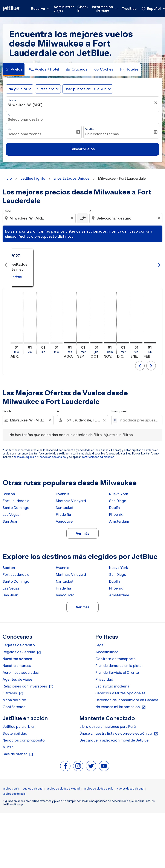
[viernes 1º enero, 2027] (136, 343)
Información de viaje (106, 9)
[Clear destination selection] (159, 218)
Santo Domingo (16, 508)
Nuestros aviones (17, 659)
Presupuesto (121, 411)
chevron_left (140, 366)
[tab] (14, 69)
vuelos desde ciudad (130, 789)
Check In (83, 9)
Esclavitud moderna (112, 686)
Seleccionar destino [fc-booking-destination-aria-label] (25, 119)
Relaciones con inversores (28, 686)
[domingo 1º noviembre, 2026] (110, 343)
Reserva (41, 9)
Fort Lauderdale (16, 501)
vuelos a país (11, 789)
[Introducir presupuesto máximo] (139, 420)
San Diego (118, 501)
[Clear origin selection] (73, 218)
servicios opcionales (53, 457)
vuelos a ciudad (33, 789)
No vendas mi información (121, 707)
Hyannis (63, 494)
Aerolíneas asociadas (21, 672)
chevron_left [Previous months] (6, 265)
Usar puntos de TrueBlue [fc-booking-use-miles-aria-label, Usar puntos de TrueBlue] (86, 89)
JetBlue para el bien (19, 727)
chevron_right (151, 366)
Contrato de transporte (115, 659)
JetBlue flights (33, 178)
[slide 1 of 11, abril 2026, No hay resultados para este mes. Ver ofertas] (47, 265)
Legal (100, 645)
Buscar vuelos (83, 149)
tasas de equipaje (25, 457)
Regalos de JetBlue (22, 652)
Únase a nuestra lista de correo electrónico (119, 734)
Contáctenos (14, 707)
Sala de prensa (18, 754)
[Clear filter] (50, 420)
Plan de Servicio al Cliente (117, 672)
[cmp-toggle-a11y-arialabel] (82, 218)
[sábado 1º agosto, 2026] (70, 343)
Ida (10, 129)
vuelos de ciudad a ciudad (63, 789)
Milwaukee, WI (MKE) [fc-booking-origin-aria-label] (25, 105)
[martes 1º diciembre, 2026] (123, 343)
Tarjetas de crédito (19, 645)
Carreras (13, 693)
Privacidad (104, 679)
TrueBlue (129, 9)
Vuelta (89, 129)
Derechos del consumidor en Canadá (127, 700)
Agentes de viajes (18, 679)
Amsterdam (119, 521)
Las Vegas (11, 514)
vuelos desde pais (14, 794)
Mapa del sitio (14, 700)
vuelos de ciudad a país (98, 789)
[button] (48, 89)
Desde (12, 100)
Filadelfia (63, 514)
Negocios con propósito (24, 740)
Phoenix (116, 514)
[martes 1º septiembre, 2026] (83, 343)
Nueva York (119, 494)
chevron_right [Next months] (159, 265)
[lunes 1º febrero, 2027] (150, 343)
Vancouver (65, 521)
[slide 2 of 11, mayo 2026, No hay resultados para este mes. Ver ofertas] (118, 265)
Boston (9, 494)
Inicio (7, 178)
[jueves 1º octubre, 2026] (96, 343)
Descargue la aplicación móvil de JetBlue (114, 740)
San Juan (10, 521)
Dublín (115, 508)
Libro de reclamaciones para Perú (108, 727)
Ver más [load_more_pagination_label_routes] (83, 533)
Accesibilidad (107, 652)
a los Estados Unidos (72, 178)
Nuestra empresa (17, 666)
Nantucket (65, 508)
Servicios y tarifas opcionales (120, 693)
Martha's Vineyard (71, 501)
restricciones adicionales (98, 457)
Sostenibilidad (15, 733)
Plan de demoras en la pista (118, 666)
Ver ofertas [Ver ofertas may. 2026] (118, 272)
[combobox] (40, 218)
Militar (8, 747)
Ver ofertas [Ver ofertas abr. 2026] (47, 272)
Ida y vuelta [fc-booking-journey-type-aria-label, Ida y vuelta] (17, 89)
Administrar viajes (64, 9)
